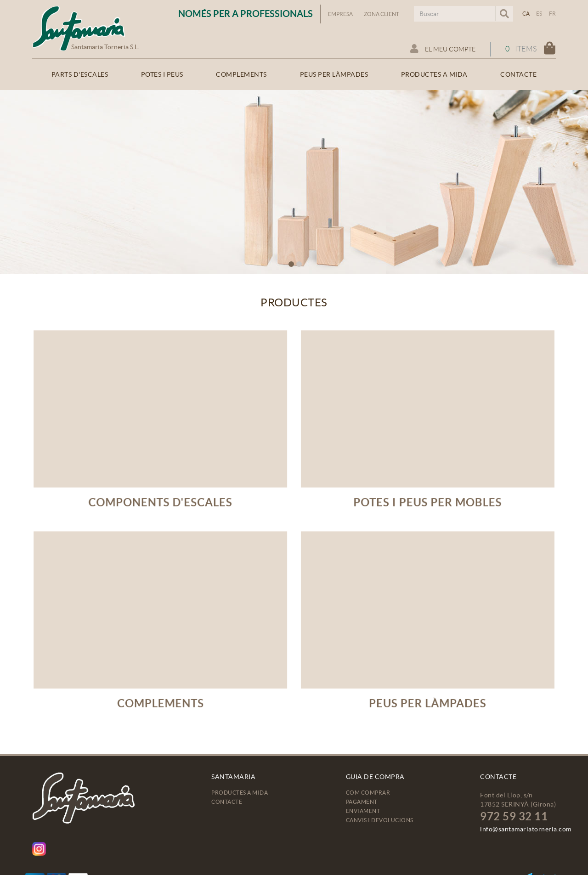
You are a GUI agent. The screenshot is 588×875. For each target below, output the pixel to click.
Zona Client (382, 14)
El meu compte (443, 49)
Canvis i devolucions (380, 820)
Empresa (340, 14)
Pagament (362, 802)
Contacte (227, 802)
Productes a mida (240, 793)
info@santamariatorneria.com (526, 829)
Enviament (363, 811)
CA (526, 14)
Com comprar (368, 793)
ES (539, 14)
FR (553, 14)
